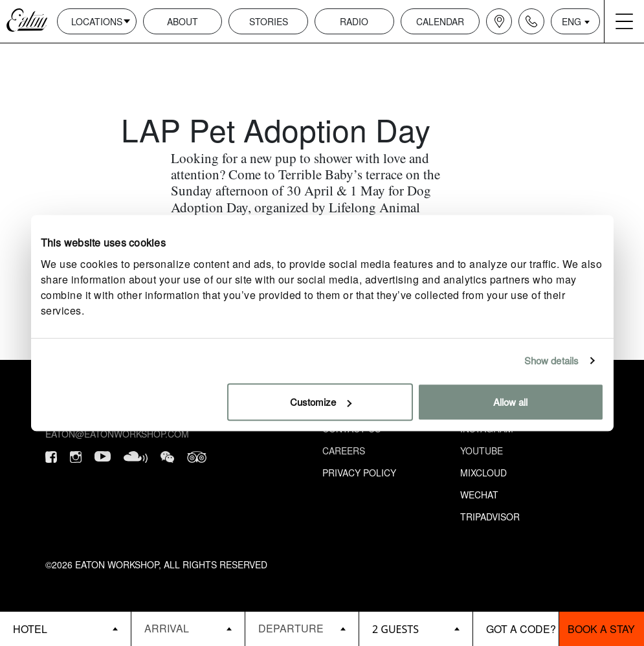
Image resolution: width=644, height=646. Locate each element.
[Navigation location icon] (499, 21)
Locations (97, 21)
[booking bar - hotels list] (65, 629)
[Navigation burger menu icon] (624, 21)
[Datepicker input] (188, 628)
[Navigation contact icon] (531, 21)
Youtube (482, 451)
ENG (572, 21)
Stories (269, 21)
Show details (551, 360)
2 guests (395, 629)
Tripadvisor (490, 517)
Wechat (479, 495)
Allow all (510, 402)
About (183, 21)
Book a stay (601, 629)
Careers (344, 451)
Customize (321, 402)
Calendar (440, 21)
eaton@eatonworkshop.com (117, 434)
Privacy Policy (359, 473)
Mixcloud (483, 473)
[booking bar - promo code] (516, 629)
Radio (354, 21)
